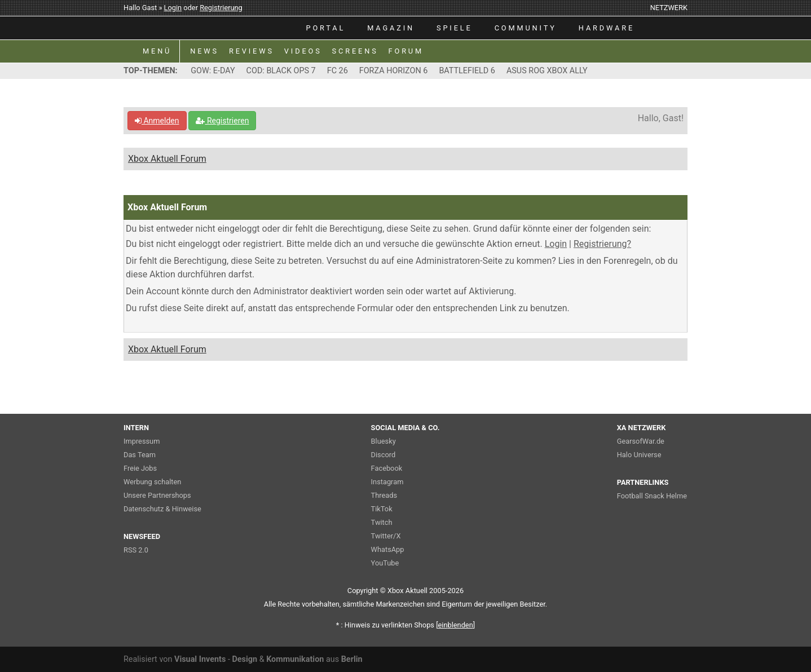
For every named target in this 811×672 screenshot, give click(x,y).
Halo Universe (639, 455)
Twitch (382, 522)
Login (173, 8)
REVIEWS (252, 51)
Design (244, 659)
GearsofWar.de (641, 441)
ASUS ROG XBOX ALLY (547, 71)
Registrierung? (602, 244)
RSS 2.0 (136, 550)
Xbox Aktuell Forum (167, 159)
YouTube (385, 563)
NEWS (204, 51)
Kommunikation (295, 659)
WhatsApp (388, 549)
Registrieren (222, 121)
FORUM (406, 51)
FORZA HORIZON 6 (394, 71)
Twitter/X (386, 536)
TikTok (382, 509)
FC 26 (338, 71)
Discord (384, 455)
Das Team (140, 455)
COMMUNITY (526, 28)
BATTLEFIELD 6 (467, 71)
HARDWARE (607, 28)
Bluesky (384, 441)
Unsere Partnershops (157, 495)
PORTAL (326, 28)
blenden (456, 625)
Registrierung (221, 8)
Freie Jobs (140, 468)
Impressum (142, 441)
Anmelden (157, 121)
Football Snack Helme (652, 496)
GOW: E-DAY (213, 71)
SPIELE (455, 28)
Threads (384, 495)
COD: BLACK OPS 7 (281, 71)
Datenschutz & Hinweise (162, 509)
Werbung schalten (152, 482)
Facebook (387, 468)
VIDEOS (303, 51)
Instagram (387, 482)
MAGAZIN (391, 28)
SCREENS (355, 51)
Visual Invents (200, 659)
